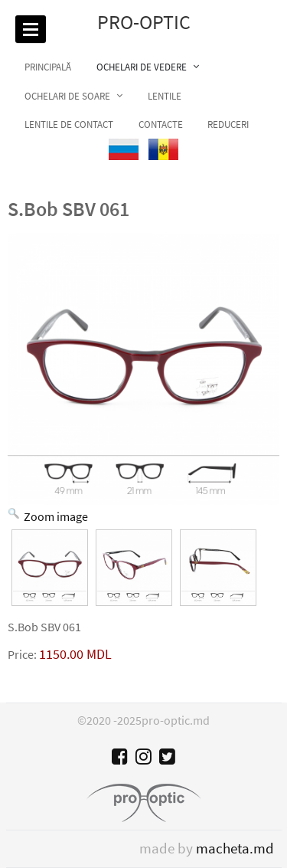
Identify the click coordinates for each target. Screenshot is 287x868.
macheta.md (235, 848)
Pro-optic (144, 22)
